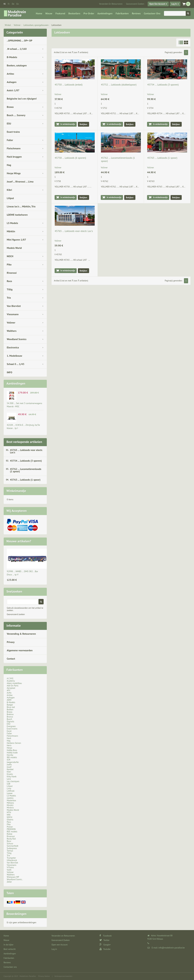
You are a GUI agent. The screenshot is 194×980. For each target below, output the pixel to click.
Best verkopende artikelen (24, 442)
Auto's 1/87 (13, 90)
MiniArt (10, 805)
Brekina (10, 714)
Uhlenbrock (12, 860)
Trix (9, 298)
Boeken (10, 710)
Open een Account (157, 4)
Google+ (105, 945)
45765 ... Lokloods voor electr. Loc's (26, 451)
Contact (11, 659)
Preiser (10, 827)
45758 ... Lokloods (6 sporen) (70, 158)
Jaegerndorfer (13, 762)
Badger (10, 705)
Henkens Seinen (14, 743)
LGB (9, 784)
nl (5, 4)
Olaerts (10, 820)
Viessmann (13, 314)
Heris (9, 745)
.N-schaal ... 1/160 (17, 49)
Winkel (8, 25)
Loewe (10, 793)
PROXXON (11, 829)
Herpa (10, 748)
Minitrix (10, 808)
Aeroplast (11, 688)
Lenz (9, 779)
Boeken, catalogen (17, 65)
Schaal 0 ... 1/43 (16, 364)
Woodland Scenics (17, 339)
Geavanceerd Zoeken (135, 4)
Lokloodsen (56, 25)
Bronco (10, 717)
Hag (9, 165)
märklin (10, 798)
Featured (60, 13)
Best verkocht (10, 949)
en (18, 4)
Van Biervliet (14, 306)
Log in (174, 4)
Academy (11, 681)
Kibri (10, 190)
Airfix (9, 693)
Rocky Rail (11, 839)
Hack (9, 738)
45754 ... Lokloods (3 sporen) (26, 461)
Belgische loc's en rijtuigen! (22, 99)
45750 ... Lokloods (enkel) (69, 85)
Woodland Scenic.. (15, 879)
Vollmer (17, 25)
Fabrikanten (122, 13)
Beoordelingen (17, 914)
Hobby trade (12, 753)
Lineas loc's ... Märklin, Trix (21, 206)
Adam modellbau (14, 683)
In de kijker (9, 945)
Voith (9, 870)
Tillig (10, 289)
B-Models (12, 57)
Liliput (10, 198)
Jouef (9, 767)
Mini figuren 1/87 (16, 240)
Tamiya (10, 851)
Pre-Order (89, 13)
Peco (9, 822)
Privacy (11, 642)
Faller (10, 140)
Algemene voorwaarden (20, 650)
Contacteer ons (152, 13)
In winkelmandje (68, 124)
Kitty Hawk (12, 777)
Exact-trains (13, 132)
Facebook (106, 936)
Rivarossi (12, 273)
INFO (10, 372)
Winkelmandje (16, 491)
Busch (10, 719)
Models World (14, 248)
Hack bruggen (14, 157)
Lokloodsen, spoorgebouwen (36, 25)
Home (39, 13)
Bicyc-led (11, 707)
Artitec (11, 74)
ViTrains (10, 867)
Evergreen (11, 726)
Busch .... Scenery (16, 115)
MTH (9, 812)
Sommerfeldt (13, 846)
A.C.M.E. (10, 678)
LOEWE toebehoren (17, 215)
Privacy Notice (44, 976)
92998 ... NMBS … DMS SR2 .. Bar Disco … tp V (23, 573)
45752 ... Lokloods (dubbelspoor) (119, 85)
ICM (9, 760)
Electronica (13, 347)
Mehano (10, 803)
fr (9, 4)
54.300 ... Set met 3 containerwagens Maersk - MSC (25, 405)
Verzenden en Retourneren (111, 4)
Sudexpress (12, 848)
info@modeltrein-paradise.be (171, 948)
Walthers (12, 331)
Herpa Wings (14, 173)
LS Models (12, 223)
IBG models (12, 757)
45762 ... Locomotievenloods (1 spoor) (26, 470)
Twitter (105, 940)
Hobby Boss (12, 750)
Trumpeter (11, 858)
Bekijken (84, 124)
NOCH (10, 256)
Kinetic (10, 774)
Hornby (10, 755)
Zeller (9, 882)
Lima (9, 789)
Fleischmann (14, 148)
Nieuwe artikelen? (19, 541)
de (13, 4)
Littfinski (11, 791)
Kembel (10, 769)
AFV (9, 690)
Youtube (105, 949)
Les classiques (13, 781)
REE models (12, 832)
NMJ (9, 815)
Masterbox (11, 800)
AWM (9, 700)
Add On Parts (13, 686)
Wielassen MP (13, 877)
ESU (9, 123)
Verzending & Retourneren (21, 634)
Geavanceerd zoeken (16, 614)
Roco (10, 281)
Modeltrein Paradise (28, 976)
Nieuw (49, 13)
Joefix (9, 765)
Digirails (11, 722)
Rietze (10, 834)
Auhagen (12, 82)
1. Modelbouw (15, 356)
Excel (9, 731)
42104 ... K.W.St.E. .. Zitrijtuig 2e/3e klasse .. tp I (23, 427)
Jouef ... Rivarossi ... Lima (20, 182)
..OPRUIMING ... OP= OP (20, 41)
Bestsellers (74, 13)
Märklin (11, 231)
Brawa (10, 107)
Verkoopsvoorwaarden (63, 976)
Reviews (136, 13)
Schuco (10, 844)
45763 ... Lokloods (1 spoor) (25, 480)
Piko (9, 264)
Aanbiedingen (105, 13)
